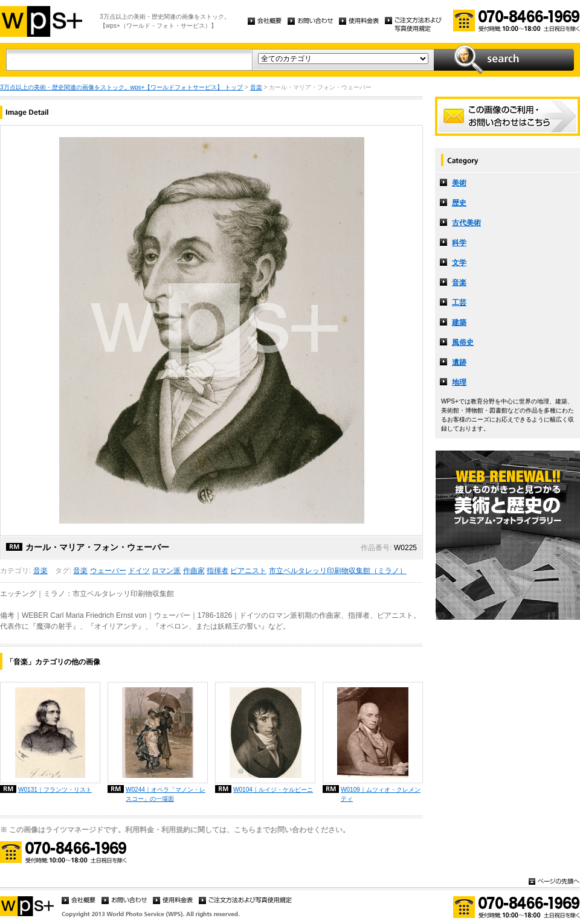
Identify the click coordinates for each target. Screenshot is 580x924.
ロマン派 (166, 571)
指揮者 (217, 571)
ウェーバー (108, 571)
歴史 (459, 203)
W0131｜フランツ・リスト (55, 790)
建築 (459, 322)
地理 (459, 382)
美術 (459, 183)
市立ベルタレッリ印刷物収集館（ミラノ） (338, 571)
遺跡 (459, 362)
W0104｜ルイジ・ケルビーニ (273, 790)
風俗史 (463, 342)
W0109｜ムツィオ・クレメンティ (381, 794)
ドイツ (139, 571)
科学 (459, 243)
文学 (459, 263)
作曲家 (194, 571)
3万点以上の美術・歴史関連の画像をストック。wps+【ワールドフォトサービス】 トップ (121, 87)
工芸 (459, 303)
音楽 (256, 87)
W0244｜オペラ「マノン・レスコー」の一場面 (166, 794)
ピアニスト (248, 571)
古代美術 (466, 223)
